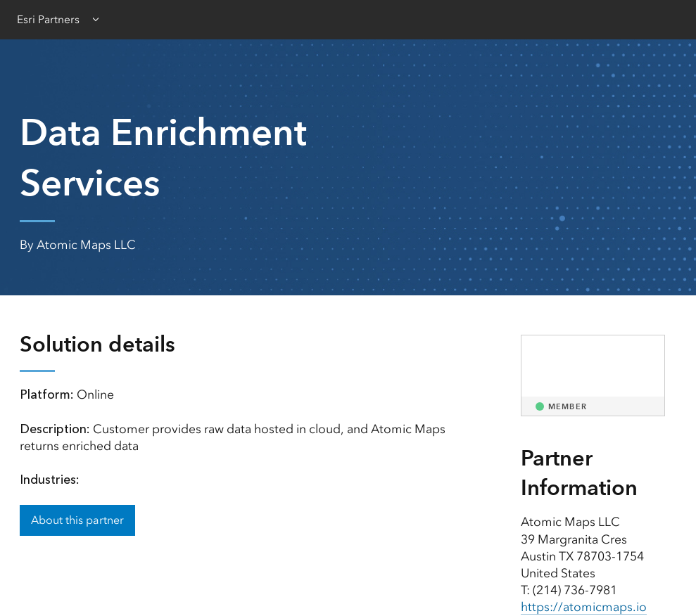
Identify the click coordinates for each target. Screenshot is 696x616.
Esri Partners (48, 19)
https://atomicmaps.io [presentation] (584, 607)
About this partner (77, 520)
